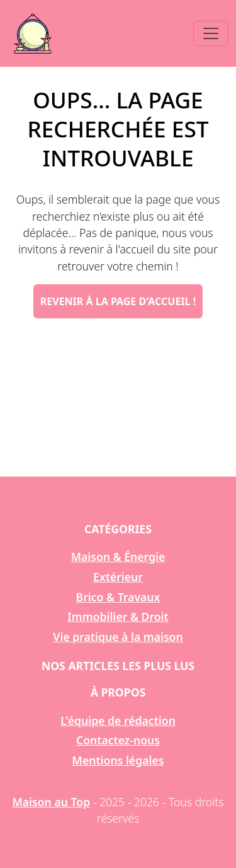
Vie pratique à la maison (118, 637)
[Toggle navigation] (211, 33)
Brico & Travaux (118, 597)
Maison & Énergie (118, 557)
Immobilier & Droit (118, 616)
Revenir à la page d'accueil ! (118, 301)
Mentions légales (118, 760)
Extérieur (118, 577)
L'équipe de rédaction (118, 720)
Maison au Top (51, 802)
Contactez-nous (118, 740)
